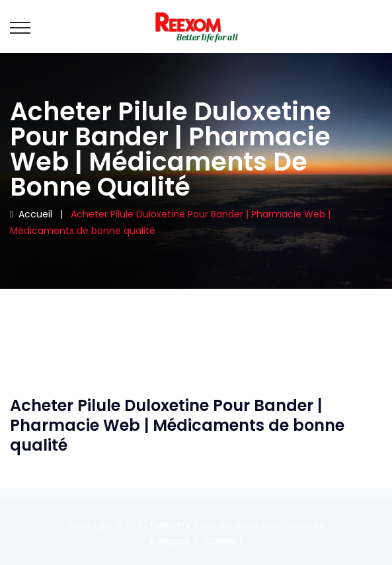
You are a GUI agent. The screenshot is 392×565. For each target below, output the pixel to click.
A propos (170, 541)
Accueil (31, 214)
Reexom (170, 525)
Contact (224, 541)
